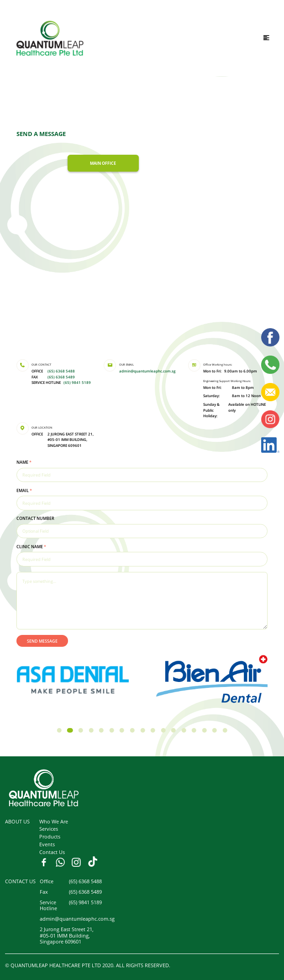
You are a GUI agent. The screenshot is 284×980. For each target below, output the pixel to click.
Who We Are (54, 821)
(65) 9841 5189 (77, 383)
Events (47, 844)
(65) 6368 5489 (61, 377)
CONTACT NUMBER (35, 518)
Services (49, 829)
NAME (24, 462)
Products (50, 836)
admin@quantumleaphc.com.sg (147, 371)
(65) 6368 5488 (61, 371)
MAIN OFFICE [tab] (103, 163)
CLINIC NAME (31, 547)
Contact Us (52, 852)
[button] (59, 730)
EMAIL (24, 490)
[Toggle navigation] (266, 38)
